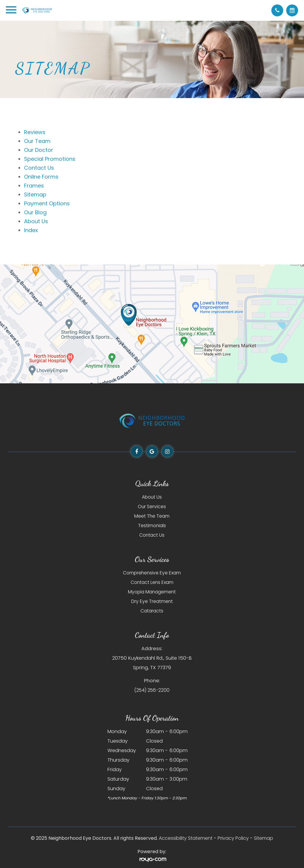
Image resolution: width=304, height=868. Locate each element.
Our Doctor (39, 150)
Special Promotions (50, 159)
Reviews (35, 132)
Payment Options (47, 203)
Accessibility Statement (186, 838)
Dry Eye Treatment (152, 601)
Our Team (37, 141)
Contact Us (39, 168)
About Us (36, 221)
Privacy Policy (233, 838)
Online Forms (41, 177)
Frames (34, 186)
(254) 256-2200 (152, 690)
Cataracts (152, 611)
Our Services (152, 507)
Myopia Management (152, 592)
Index (31, 230)
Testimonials (152, 526)
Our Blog (35, 212)
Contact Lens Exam (152, 582)
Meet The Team (152, 516)
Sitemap (35, 194)
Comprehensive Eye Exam (152, 573)
